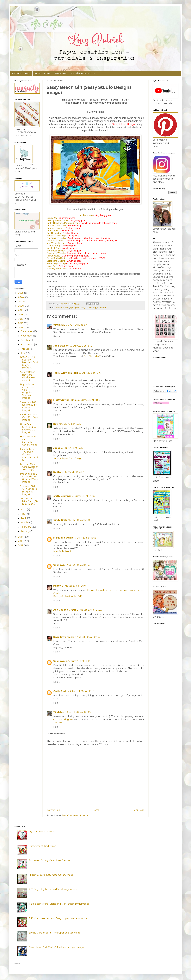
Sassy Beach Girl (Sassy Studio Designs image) (29, 406)
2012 (21, 545)
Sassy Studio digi (88, 308)
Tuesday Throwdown (57, 269)
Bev (56, 424)
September (27, 345)
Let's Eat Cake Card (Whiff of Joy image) (29, 467)
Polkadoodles (53, 256)
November (27, 336)
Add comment (56, 734)
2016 (21, 323)
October (26, 340)
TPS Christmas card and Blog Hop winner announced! (59, 918)
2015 (21, 328)
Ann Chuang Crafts (65, 610)
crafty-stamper (62, 496)
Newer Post (54, 810)
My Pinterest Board (43, 73)
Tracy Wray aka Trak (66, 373)
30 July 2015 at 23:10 (70, 424)
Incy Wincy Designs (56, 243)
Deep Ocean (53, 231)
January (25, 531)
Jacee (57, 448)
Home (96, 810)
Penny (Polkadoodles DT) (68, 596)
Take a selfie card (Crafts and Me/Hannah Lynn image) (59, 904)
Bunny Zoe (52, 218)
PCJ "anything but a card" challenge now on (54, 889)
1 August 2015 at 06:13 (78, 565)
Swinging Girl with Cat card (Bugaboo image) (29, 490)
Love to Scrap (54, 246)
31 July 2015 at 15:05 (85, 538)
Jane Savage (61, 346)
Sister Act (51, 266)
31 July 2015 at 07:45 (83, 496)
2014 (21, 537)
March (25, 523)
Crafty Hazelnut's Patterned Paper (64, 223)
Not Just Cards (54, 248)
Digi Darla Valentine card (43, 832)
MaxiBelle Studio (63, 538)
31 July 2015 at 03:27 (73, 472)
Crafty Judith (61, 691)
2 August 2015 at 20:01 (74, 586)
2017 (21, 319)
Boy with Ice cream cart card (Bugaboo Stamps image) (27, 391)
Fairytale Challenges (57, 236)
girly (77, 308)
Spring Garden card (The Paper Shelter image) (55, 933)
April (24, 518)
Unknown (59, 565)
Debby (57, 472)
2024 (21, 297)
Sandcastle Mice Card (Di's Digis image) (29, 417)
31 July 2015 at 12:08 (79, 520)
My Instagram (61, 73)
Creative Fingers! (63, 720)
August (25, 349)
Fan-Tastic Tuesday (56, 238)
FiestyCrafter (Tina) (65, 400)
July (23, 353)
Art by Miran (86, 215)
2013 (21, 541)
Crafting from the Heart (58, 221)
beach (59, 308)
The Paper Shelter (56, 251)
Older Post (138, 810)
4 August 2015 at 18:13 (82, 691)
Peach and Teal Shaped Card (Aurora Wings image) (29, 478)
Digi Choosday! (92, 356)
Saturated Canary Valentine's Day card (50, 860)
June (24, 510)
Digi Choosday (54, 233)
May (23, 514)
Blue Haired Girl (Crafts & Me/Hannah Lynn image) (57, 947)
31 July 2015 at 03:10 (72, 448)
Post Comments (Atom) (75, 815)
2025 (21, 293)
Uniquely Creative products (83, 73)
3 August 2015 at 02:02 (88, 637)
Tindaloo (59, 712)
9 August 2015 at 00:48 (78, 712)
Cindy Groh (60, 520)
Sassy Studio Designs (58, 258)
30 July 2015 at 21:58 (89, 400)
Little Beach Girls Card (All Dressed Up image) (29, 428)
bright (66, 308)
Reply (57, 336)
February (26, 527)
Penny (57, 586)
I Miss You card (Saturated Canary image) (52, 875)
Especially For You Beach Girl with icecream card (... (29, 454)
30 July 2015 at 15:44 (77, 325)
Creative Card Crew (56, 226)
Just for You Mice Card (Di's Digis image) (29, 501)
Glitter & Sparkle (55, 241)
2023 (21, 302)
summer (102, 308)
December (27, 331)
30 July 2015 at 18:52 (81, 346)
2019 (21, 310)
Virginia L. (59, 325)
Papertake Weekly (56, 253)
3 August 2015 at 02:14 (78, 661)
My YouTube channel (21, 73)
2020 (21, 306)
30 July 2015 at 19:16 (90, 373)
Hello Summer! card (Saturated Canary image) (29, 441)
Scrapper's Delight (56, 261)
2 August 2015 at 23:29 (89, 610)
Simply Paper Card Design (68, 458)
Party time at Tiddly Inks (42, 846)
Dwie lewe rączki (64, 637)
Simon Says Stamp (56, 264)
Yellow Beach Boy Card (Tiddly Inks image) (28, 376)
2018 (21, 315)
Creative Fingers (55, 228)
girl (72, 308)
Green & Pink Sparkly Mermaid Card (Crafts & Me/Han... (29, 362)
